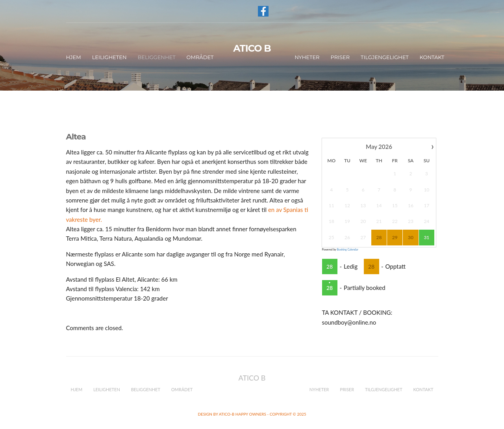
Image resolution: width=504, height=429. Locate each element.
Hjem (74, 57)
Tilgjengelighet (385, 57)
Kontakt (432, 57)
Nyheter (307, 57)
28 (330, 266)
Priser (340, 57)
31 (427, 237)
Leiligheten (109, 57)
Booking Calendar (347, 249)
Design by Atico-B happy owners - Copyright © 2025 (252, 414)
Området (200, 57)
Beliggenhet (156, 57)
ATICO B (252, 48)
